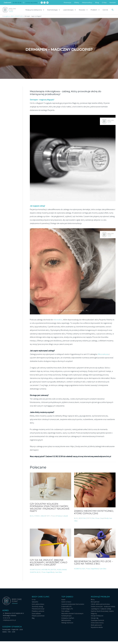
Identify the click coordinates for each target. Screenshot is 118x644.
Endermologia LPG (67, 612)
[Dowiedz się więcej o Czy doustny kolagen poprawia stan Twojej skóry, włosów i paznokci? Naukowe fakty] (51, 489)
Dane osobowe (36, 616)
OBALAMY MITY (46, 519)
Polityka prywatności (38, 618)
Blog (33, 621)
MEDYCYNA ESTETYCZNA (87, 521)
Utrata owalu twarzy (97, 625)
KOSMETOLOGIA (35, 572)
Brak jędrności (95, 605)
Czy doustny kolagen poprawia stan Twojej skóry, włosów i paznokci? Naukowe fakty (50, 510)
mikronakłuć (58, 322)
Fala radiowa (65, 614)
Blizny (93, 602)
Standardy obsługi (37, 609)
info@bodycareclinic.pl (10, 623)
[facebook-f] (44, 3)
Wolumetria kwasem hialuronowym (72, 616)
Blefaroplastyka (66, 623)
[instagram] (47, 3)
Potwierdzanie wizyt (38, 612)
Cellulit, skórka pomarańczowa (100, 607)
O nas (34, 602)
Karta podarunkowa (38, 607)
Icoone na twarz (66, 605)
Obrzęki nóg (95, 621)
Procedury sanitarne (38, 614)
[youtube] (49, 3)
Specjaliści (35, 605)
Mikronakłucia (103, 357)
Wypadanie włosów (97, 630)
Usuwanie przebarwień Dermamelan (73, 607)
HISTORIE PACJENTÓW (49, 572)
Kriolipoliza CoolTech (68, 621)
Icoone (63, 602)
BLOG (32, 519)
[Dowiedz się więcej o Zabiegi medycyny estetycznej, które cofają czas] (95, 493)
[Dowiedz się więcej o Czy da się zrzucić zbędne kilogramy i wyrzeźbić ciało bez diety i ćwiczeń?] (51, 545)
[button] (113, 11)
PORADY (37, 519)
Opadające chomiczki (97, 623)
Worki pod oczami (96, 628)
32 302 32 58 (17, 3)
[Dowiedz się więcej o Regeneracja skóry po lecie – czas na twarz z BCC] (95, 546)
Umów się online (32, 3)
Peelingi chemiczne (67, 625)
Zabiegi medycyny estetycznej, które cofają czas (95, 515)
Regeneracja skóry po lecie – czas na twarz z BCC (94, 565)
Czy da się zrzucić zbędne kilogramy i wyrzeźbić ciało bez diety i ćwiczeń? (49, 565)
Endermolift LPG (66, 609)
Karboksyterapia (66, 618)
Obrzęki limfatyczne (97, 618)
